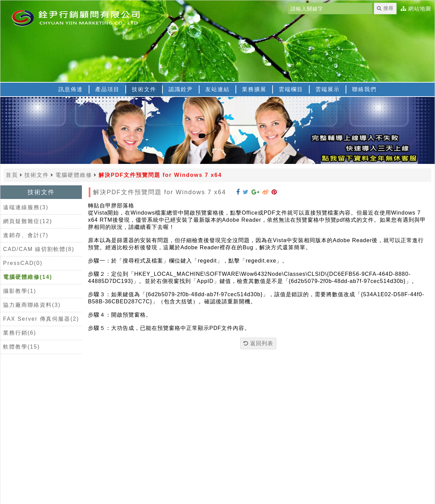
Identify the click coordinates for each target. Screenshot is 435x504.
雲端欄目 (291, 89)
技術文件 (144, 89)
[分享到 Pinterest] (274, 192)
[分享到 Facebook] (238, 192)
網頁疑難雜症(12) (28, 221)
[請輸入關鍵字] (330, 9)
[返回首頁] (85, 17)
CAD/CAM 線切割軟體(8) (39, 249)
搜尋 (385, 8)
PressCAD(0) (23, 263)
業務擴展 (254, 89)
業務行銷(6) (20, 333)
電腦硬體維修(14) (28, 277)
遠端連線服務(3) (26, 207)
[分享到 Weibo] (266, 192)
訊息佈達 (71, 89)
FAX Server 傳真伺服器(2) (41, 319)
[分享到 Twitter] (246, 192)
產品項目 (107, 89)
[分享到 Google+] (256, 192)
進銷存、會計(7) (26, 235)
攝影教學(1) (20, 291)
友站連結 (217, 89)
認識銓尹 (181, 89)
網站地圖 (420, 9)
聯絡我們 (364, 89)
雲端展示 (328, 89)
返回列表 (258, 343)
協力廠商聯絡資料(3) (32, 305)
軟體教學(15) (21, 347)
